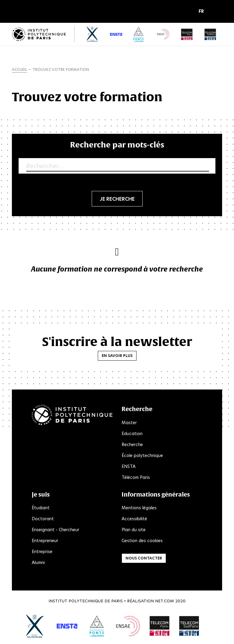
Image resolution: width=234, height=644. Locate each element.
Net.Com (165, 601)
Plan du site (134, 530)
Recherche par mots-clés (117, 145)
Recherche (132, 445)
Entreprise (42, 552)
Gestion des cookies (142, 541)
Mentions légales (139, 508)
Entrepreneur (45, 541)
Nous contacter (144, 558)
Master (129, 423)
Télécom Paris (136, 477)
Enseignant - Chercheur (55, 530)
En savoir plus (117, 356)
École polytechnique (142, 455)
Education (132, 434)
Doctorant (43, 519)
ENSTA (129, 466)
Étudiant (41, 508)
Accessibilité (134, 519)
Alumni (38, 563)
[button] (203, 12)
